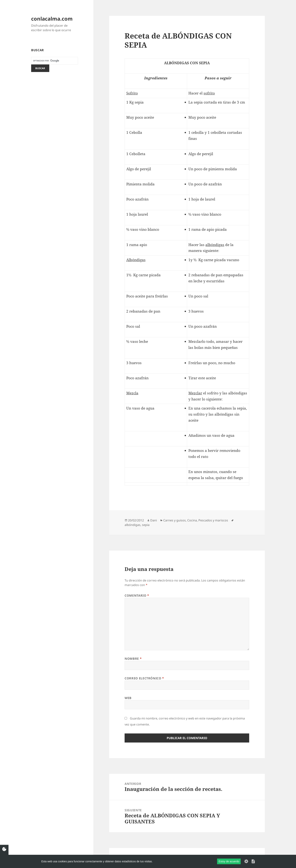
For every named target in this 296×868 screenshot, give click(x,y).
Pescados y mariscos (213, 520)
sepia (146, 525)
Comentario (137, 595)
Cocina (192, 520)
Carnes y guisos (175, 520)
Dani (154, 520)
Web (128, 698)
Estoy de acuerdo (229, 861)
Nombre (133, 659)
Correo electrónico (144, 678)
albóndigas (133, 525)
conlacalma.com (52, 19)
